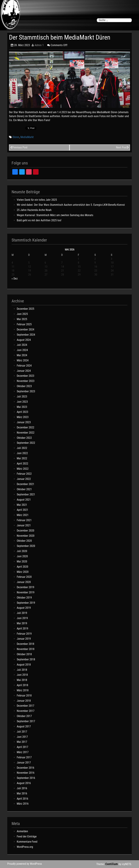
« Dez (15, 279)
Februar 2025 (24, 324)
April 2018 (22, 685)
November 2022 (26, 433)
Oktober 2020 (24, 541)
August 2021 (24, 500)
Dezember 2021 (26, 484)
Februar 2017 (24, 757)
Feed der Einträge (27, 836)
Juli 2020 (22, 551)
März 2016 (23, 804)
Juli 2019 (22, 613)
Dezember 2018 (26, 644)
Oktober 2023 (24, 386)
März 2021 (23, 515)
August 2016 (24, 783)
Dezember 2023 (26, 376)
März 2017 (23, 752)
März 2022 (23, 469)
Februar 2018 (24, 696)
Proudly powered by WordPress (25, 864)
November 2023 (26, 381)
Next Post (122, 147)
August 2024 (24, 340)
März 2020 (23, 572)
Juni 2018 (22, 675)
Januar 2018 (24, 701)
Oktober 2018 (24, 654)
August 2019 (24, 608)
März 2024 (23, 360)
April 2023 (22, 412)
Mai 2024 (22, 355)
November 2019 (26, 592)
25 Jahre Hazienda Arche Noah (34, 210)
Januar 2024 (24, 371)
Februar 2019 (24, 634)
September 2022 (26, 443)
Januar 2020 (24, 582)
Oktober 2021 (24, 489)
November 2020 (26, 536)
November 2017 (26, 711)
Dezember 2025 (26, 309)
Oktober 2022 (24, 438)
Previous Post (19, 147)
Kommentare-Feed (27, 842)
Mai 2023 (22, 407)
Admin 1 (38, 45)
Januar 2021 (24, 525)
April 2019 (22, 629)
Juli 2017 (22, 732)
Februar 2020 (24, 577)
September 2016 (26, 778)
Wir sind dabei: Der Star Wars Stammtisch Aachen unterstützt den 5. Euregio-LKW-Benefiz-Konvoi (71, 205)
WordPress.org (25, 847)
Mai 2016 (22, 793)
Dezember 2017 (26, 706)
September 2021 (26, 494)
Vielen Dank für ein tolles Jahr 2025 (37, 200)
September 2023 (26, 391)
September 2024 (26, 335)
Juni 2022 (22, 453)
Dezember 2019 (26, 587)
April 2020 (22, 567)
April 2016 (22, 799)
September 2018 (26, 659)
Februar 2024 (24, 366)
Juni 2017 (22, 737)
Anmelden (22, 831)
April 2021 (22, 510)
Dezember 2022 (26, 427)
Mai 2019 (22, 623)
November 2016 (26, 773)
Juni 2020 (22, 556)
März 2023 (23, 417)
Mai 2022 (22, 458)
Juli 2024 (22, 345)
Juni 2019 (22, 618)
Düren (16, 137)
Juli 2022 (22, 448)
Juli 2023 (22, 397)
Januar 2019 (24, 639)
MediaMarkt (27, 137)
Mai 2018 (22, 680)
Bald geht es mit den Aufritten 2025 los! (39, 220)
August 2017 (24, 726)
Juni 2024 (22, 350)
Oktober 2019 (24, 598)
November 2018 (26, 649)
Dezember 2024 (26, 329)
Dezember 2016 (26, 768)
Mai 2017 (22, 742)
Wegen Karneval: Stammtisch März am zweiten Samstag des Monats (55, 215)
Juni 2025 (22, 314)
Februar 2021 (24, 520)
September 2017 (26, 721)
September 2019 (26, 603)
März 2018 (23, 690)
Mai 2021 (22, 505)
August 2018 (24, 665)
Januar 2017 (24, 763)
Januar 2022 (24, 479)
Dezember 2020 (26, 531)
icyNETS (127, 864)
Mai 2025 (22, 319)
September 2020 (26, 546)
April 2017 (22, 747)
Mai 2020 (22, 561)
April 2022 (22, 464)
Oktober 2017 (24, 716)
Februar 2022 (24, 474)
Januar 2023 (24, 422)
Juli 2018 (22, 670)
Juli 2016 (22, 788)
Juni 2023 (22, 402)
